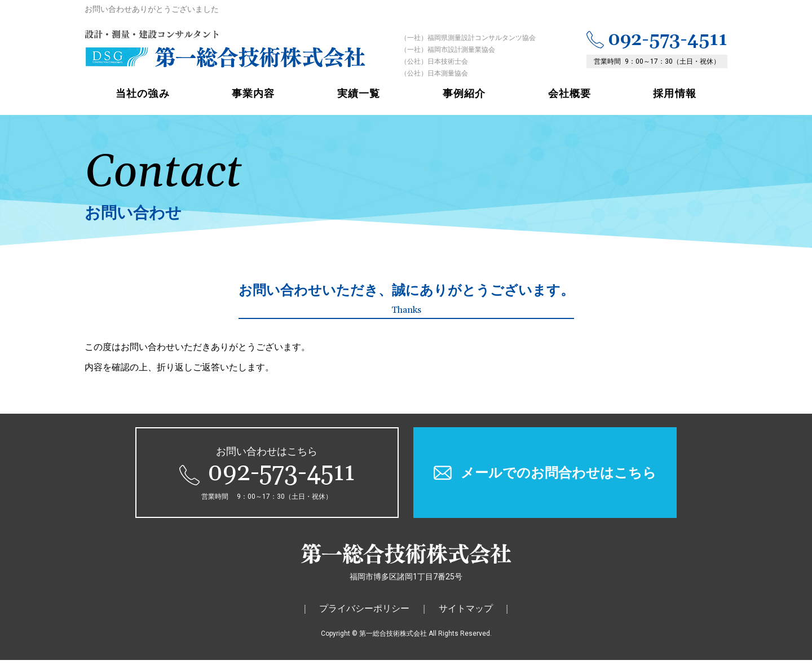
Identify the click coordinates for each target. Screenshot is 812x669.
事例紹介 (464, 102)
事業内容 (253, 102)
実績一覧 (359, 102)
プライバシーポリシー (364, 617)
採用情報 (674, 102)
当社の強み (142, 102)
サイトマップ (466, 617)
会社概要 (570, 102)
